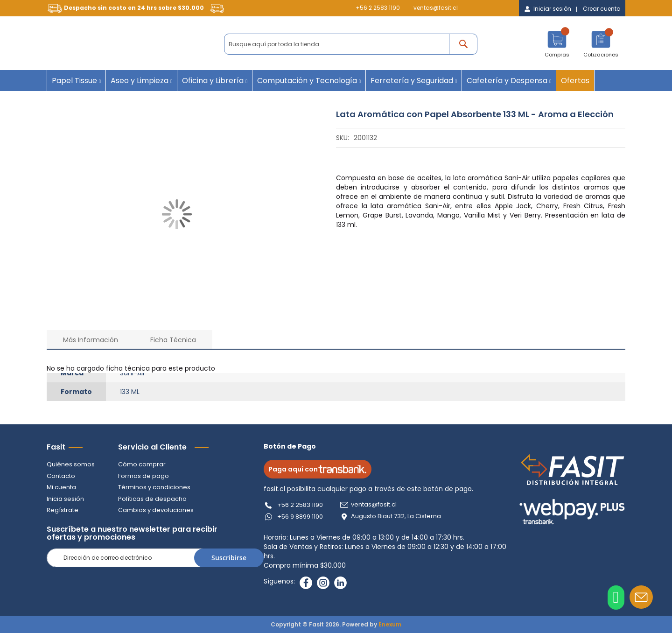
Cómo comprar (142, 464)
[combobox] (351, 44)
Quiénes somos (71, 464)
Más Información (91, 340)
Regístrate (63, 510)
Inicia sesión (65, 499)
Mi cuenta (61, 487)
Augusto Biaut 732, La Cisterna (396, 516)
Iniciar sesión (552, 9)
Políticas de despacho (152, 499)
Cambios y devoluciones (156, 510)
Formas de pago (143, 476)
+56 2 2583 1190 (378, 8)
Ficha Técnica (173, 340)
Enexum (390, 624)
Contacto (61, 476)
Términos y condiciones (154, 487)
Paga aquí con (318, 469)
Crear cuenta (602, 9)
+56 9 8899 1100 (301, 517)
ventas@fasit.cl (436, 8)
